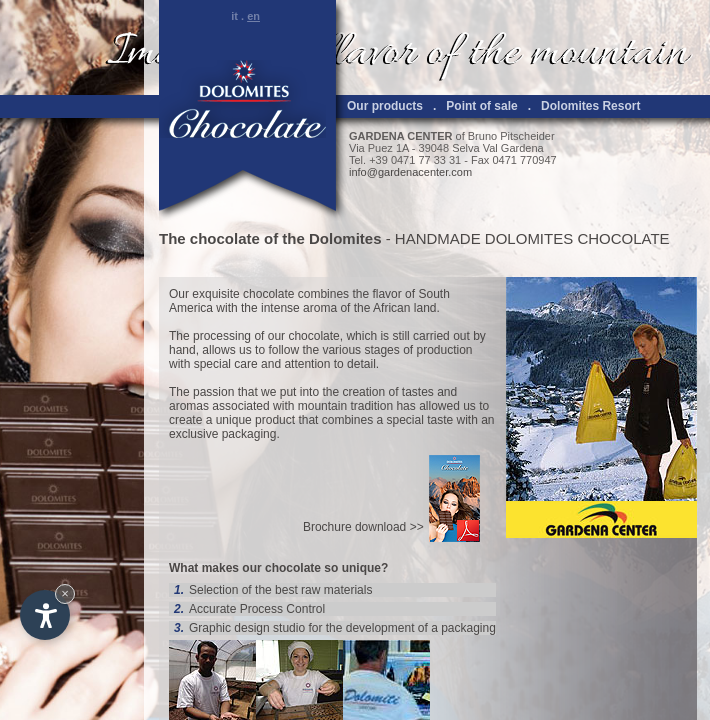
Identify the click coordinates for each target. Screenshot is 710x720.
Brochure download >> (363, 527)
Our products (385, 106)
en (253, 16)
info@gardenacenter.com (410, 172)
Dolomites (345, 238)
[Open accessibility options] (45, 615)
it (234, 16)
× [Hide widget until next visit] (65, 593)
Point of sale (481, 106)
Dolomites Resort (590, 106)
